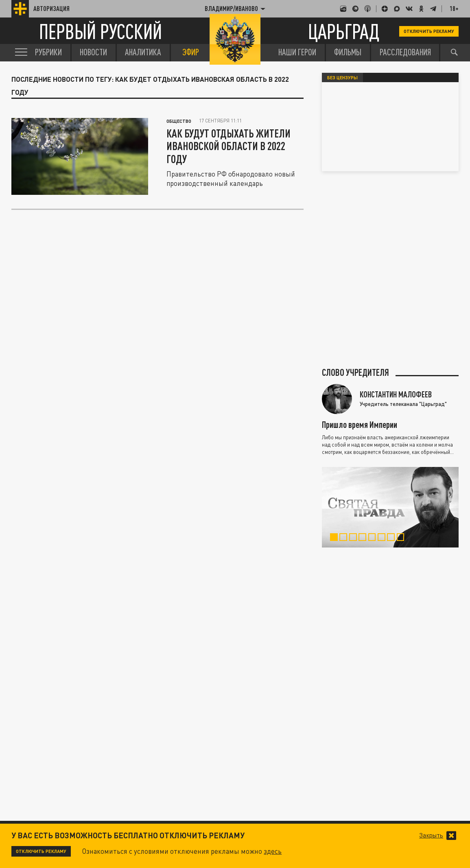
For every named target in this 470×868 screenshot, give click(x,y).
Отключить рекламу (429, 31)
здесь (273, 851)
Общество (179, 121)
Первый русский (101, 31)
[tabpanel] (390, 507)
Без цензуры (342, 77)
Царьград (344, 31)
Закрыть (431, 835)
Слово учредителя (355, 373)
